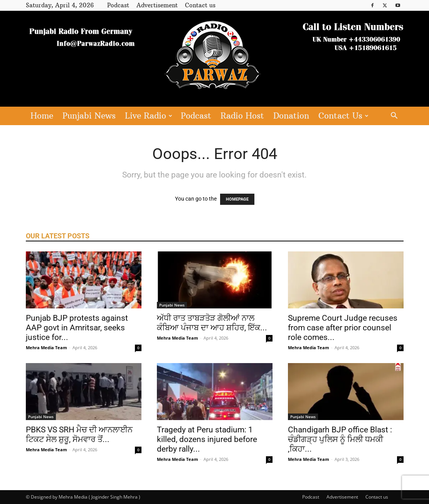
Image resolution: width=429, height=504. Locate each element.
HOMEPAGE (237, 199)
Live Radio (149, 116)
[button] (394, 116)
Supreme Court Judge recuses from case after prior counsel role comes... (343, 328)
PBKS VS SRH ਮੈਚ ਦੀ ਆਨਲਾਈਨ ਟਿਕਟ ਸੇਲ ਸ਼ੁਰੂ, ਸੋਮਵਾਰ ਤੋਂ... (79, 435)
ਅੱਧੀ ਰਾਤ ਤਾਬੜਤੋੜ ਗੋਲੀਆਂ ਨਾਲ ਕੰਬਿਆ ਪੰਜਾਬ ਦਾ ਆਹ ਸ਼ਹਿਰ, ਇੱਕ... (212, 323)
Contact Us (343, 116)
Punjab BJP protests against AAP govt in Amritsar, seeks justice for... (77, 328)
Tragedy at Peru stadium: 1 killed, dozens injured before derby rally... (207, 439)
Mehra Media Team (46, 347)
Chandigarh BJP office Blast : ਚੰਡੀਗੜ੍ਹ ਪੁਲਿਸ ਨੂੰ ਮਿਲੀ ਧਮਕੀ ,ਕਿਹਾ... (340, 439)
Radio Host (242, 116)
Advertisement (157, 5)
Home (42, 116)
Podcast (118, 5)
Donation (291, 116)
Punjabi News (89, 116)
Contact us (200, 5)
